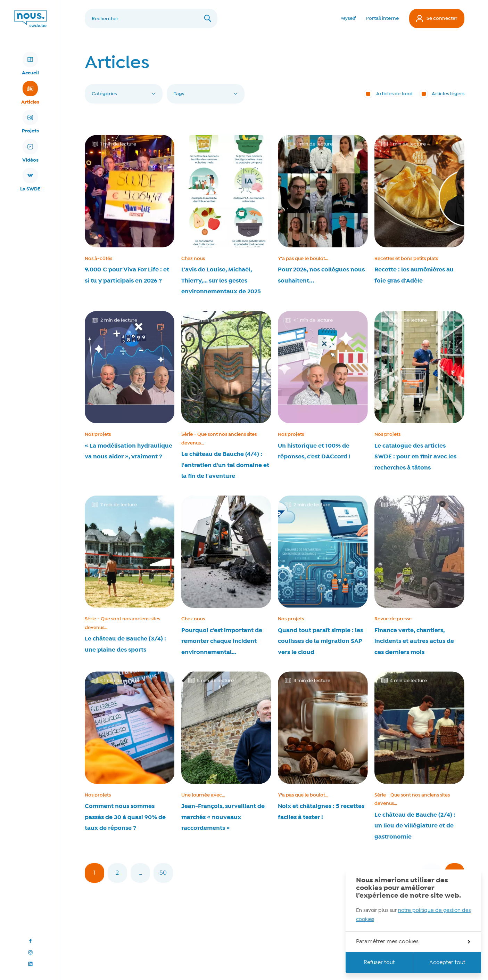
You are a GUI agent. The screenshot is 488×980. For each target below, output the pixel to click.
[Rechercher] (151, 18)
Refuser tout (379, 963)
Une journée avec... (203, 795)
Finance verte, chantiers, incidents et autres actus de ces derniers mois (414, 641)
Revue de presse (393, 619)
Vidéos (30, 151)
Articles (30, 93)
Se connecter (437, 18)
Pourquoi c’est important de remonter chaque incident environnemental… (222, 641)
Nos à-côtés (98, 259)
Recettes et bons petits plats (406, 259)
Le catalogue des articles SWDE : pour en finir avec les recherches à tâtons (415, 457)
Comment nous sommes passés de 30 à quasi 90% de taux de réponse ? (125, 817)
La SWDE (30, 180)
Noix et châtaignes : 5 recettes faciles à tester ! (321, 812)
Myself (348, 18)
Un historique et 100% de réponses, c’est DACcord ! (314, 451)
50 (166, 876)
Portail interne (382, 18)
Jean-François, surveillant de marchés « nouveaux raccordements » (223, 817)
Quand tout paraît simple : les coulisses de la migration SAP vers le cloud (320, 641)
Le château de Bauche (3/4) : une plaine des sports (125, 644)
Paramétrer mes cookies (413, 942)
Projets (30, 122)
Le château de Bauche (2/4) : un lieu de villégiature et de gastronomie (415, 826)
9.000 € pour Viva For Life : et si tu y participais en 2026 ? (127, 275)
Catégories (124, 94)
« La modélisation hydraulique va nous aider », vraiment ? (129, 451)
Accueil (30, 64)
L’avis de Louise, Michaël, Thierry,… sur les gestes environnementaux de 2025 (221, 281)
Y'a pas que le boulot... (303, 259)
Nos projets (98, 434)
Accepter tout (447, 963)
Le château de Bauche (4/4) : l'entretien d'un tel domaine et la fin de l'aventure (225, 465)
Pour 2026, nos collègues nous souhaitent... (321, 275)
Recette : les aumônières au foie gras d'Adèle (414, 275)
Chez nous (193, 259)
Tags (206, 94)
